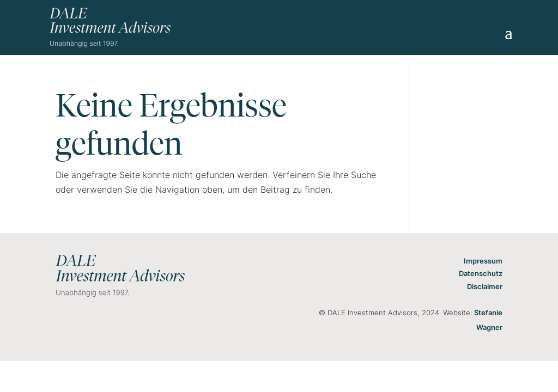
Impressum (483, 261)
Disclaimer (485, 286)
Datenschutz (481, 273)
